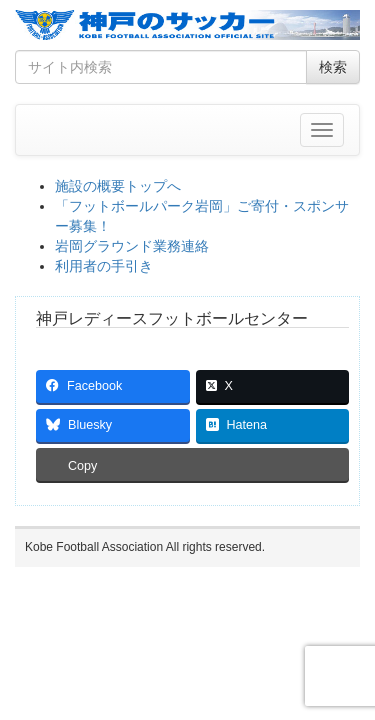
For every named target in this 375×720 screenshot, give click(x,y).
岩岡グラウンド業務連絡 (132, 246)
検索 (333, 67)
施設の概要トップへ (118, 186)
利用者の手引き (104, 266)
